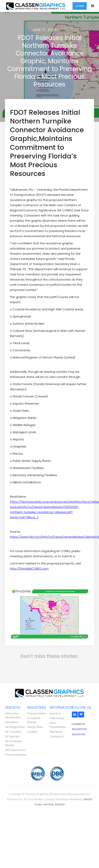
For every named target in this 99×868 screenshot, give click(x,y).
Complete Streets (34, 720)
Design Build (35, 727)
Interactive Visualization (13, 715)
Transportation (37, 713)
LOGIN (80, 6)
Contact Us (57, 736)
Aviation (32, 732)
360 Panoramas (15, 750)
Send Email (78, 734)
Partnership (57, 718)
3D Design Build (15, 727)
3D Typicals (12, 736)
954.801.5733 (79, 729)
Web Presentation (58, 725)
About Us (55, 713)
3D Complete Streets (13, 743)
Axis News (56, 732)
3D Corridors (13, 732)
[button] (93, 6)
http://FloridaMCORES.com (29, 568)
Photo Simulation (16, 755)
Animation (12, 722)
